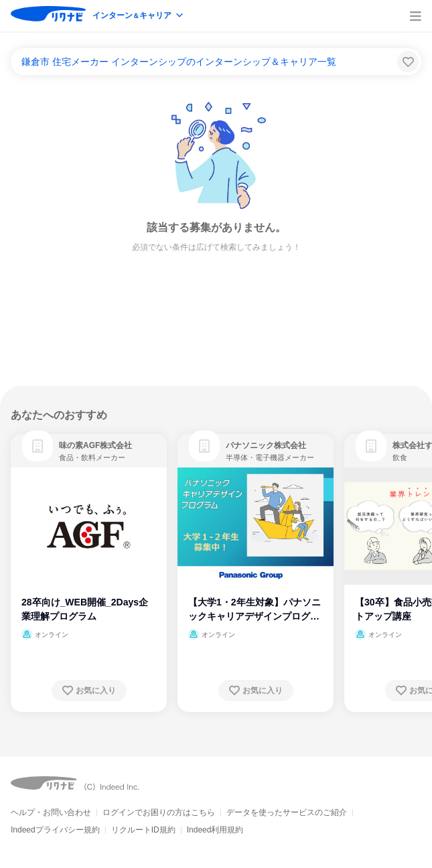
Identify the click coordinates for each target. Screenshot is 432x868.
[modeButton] (139, 16)
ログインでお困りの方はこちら (159, 812)
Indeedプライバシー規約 (55, 830)
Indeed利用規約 (215, 830)
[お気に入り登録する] (89, 691)
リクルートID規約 (143, 830)
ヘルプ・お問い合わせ (51, 812)
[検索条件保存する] (408, 62)
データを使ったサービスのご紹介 (287, 812)
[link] (38, 446)
